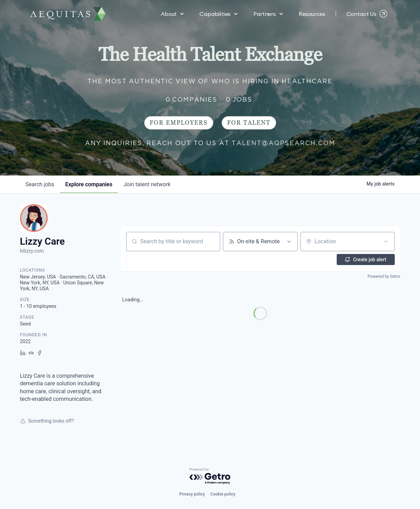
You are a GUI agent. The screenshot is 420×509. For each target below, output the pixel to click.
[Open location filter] (386, 242)
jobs (40, 184)
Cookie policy (223, 494)
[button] (172, 14)
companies (89, 184)
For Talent (249, 123)
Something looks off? (47, 421)
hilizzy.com (32, 251)
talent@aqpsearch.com (283, 143)
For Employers (179, 123)
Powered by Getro (384, 276)
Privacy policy (192, 494)
